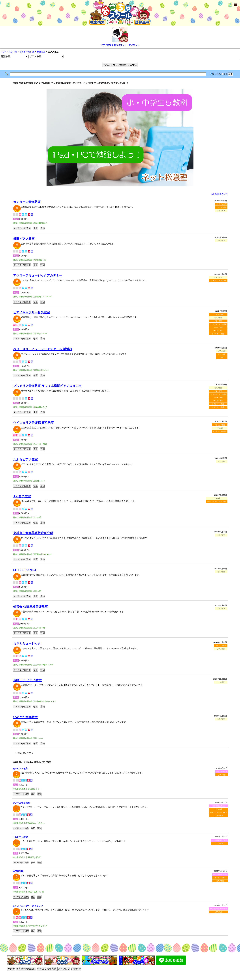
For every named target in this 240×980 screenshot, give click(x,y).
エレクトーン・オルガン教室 (217, 501)
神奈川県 (13, 52)
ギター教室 (218, 321)
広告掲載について (219, 194)
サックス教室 (218, 331)
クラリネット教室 (218, 334)
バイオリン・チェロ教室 (218, 281)
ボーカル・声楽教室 (220, 431)
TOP (4, 52)
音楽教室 (41, 52)
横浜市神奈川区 (27, 52)
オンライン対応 (221, 204)
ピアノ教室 (222, 775)
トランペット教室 (218, 404)
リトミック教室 (221, 207)
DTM (222, 357)
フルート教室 (218, 327)
